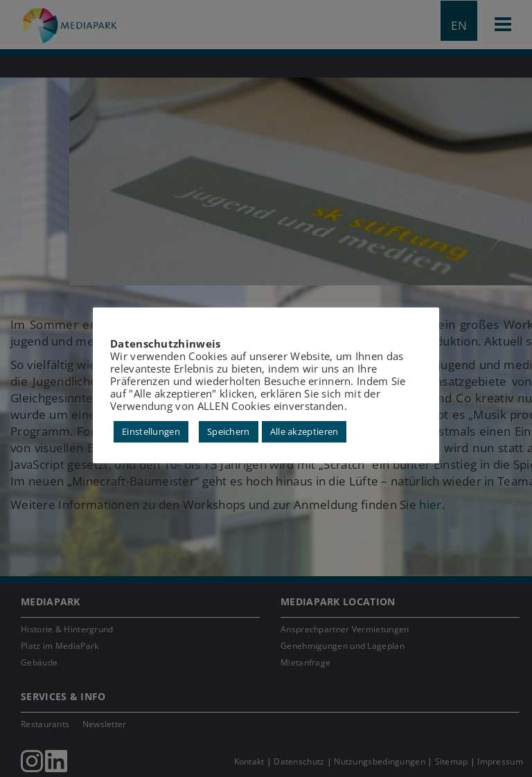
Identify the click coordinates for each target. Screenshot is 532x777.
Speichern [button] (229, 431)
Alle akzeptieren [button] (304, 431)
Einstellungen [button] (151, 431)
